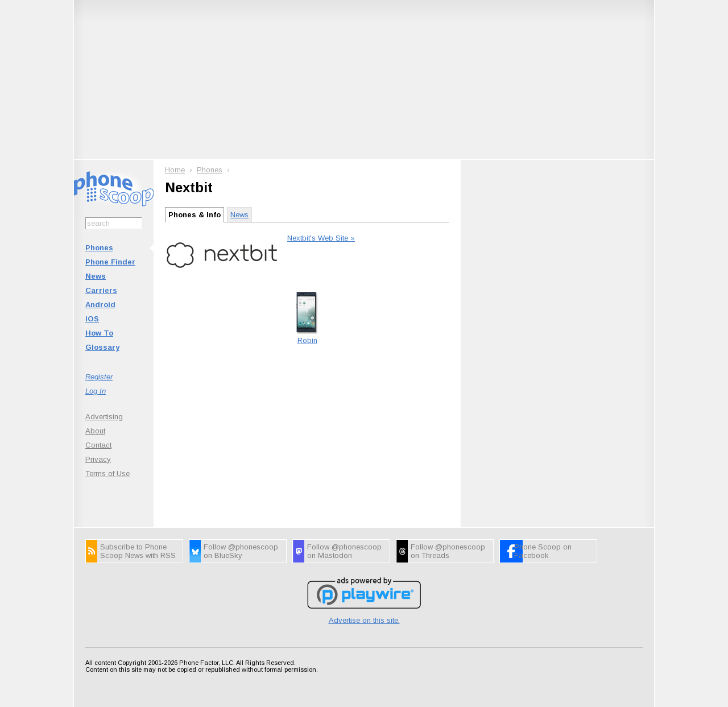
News (96, 276)
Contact (98, 445)
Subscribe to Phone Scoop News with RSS (138, 551)
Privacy (98, 459)
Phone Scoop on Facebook (543, 551)
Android (100, 305)
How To (99, 333)
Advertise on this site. (364, 620)
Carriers (101, 290)
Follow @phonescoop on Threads (448, 551)
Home (175, 170)
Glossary (102, 347)
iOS (92, 319)
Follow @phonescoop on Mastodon (344, 551)
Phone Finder (110, 262)
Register (99, 377)
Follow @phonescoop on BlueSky (241, 551)
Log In (96, 391)
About (95, 431)
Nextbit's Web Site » (321, 238)
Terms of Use (107, 474)
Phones (99, 248)
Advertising (104, 417)
